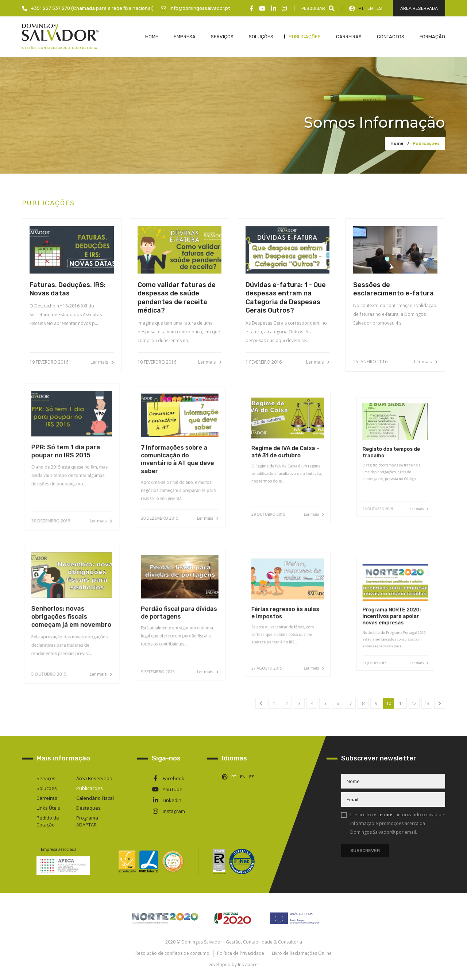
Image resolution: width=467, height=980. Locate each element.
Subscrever (365, 851)
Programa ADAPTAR (87, 821)
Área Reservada (94, 778)
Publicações (426, 143)
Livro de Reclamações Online (302, 953)
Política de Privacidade (241, 953)
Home (397, 143)
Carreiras (47, 798)
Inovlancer (249, 964)
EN (370, 8)
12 (414, 703)
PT (361, 8)
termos (386, 815)
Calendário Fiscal (95, 798)
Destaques (88, 808)
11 (401, 703)
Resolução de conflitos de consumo (172, 953)
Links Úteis (48, 808)
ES (379, 8)
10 (389, 703)
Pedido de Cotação (48, 821)
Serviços (46, 778)
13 (427, 703)
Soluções (47, 788)
